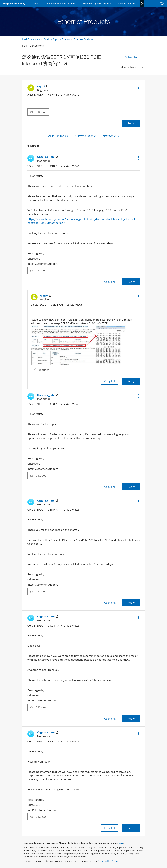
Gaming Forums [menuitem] (126, 3)
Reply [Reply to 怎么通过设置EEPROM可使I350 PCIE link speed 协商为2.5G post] (131, 123)
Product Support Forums (57, 39)
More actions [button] (128, 67)
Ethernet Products (83, 39)
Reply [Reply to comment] (131, 282)
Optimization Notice (108, 861)
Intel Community (31, 39)
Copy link (110, 282)
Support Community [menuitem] (14, 3)
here (121, 843)
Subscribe (131, 57)
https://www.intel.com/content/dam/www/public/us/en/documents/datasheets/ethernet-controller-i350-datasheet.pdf (82, 221)
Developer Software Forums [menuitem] (60, 3)
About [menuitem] (36, 3)
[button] (138, 87)
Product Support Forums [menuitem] (96, 3)
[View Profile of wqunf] (42, 86)
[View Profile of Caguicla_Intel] (48, 157)
